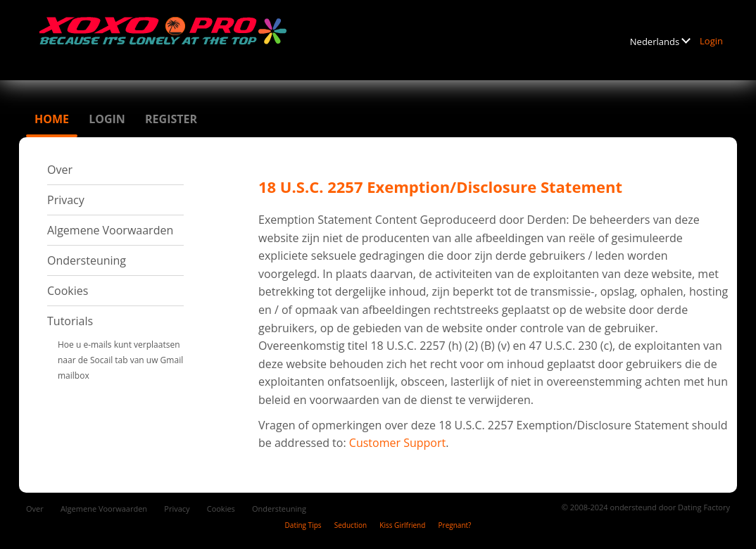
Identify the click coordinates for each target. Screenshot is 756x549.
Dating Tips (303, 525)
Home (52, 119)
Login (711, 41)
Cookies (68, 291)
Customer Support (397, 443)
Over (60, 170)
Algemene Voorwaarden (110, 230)
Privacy (66, 200)
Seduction (351, 525)
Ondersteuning (87, 260)
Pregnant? (455, 525)
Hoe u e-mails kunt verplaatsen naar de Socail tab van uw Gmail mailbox (120, 360)
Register (171, 119)
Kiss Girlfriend (402, 525)
